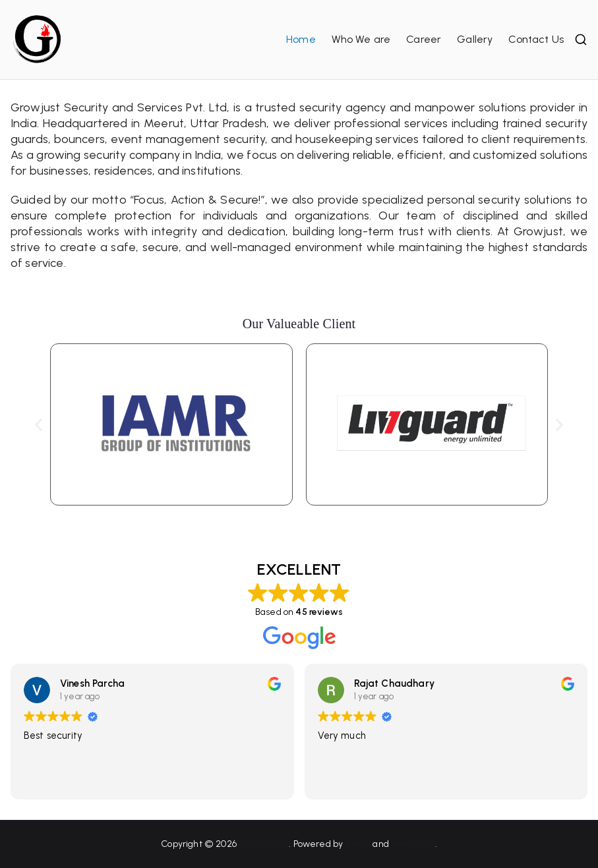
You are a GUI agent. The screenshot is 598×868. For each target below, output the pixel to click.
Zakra (358, 844)
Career (424, 39)
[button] (39, 424)
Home (301, 39)
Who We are (361, 39)
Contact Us (536, 39)
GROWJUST (264, 844)
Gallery (475, 39)
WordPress (413, 844)
